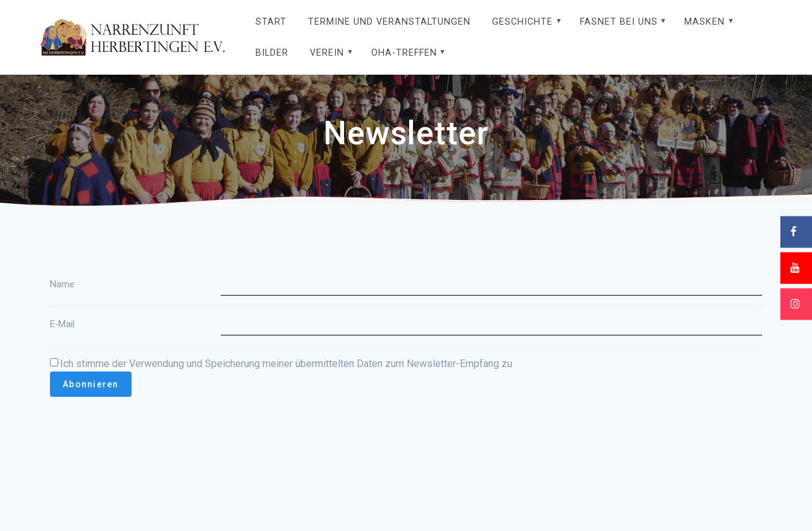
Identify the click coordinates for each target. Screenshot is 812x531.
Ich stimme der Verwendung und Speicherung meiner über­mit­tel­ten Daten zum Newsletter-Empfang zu (281, 364)
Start (271, 22)
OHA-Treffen (404, 53)
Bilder (272, 53)
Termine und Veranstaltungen (389, 22)
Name (62, 284)
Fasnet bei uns (619, 22)
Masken (704, 22)
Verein (327, 53)
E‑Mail (62, 324)
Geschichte (522, 22)
